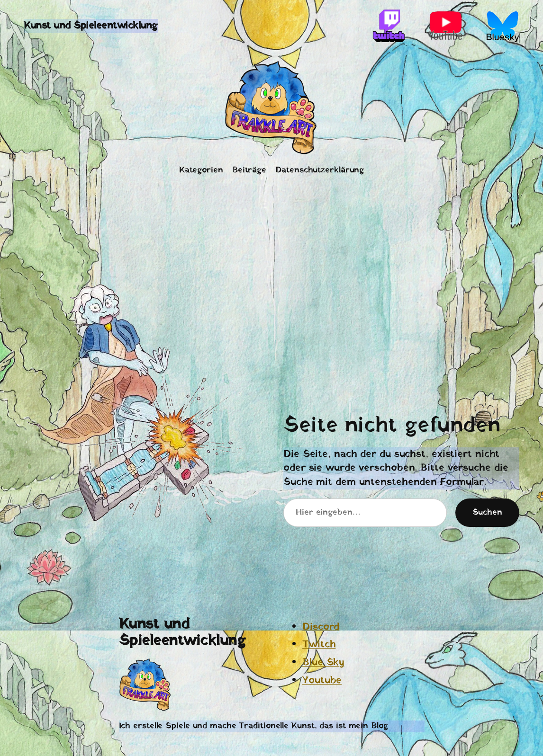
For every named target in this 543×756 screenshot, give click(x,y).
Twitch (319, 645)
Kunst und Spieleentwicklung (91, 26)
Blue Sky (323, 663)
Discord (321, 627)
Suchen (487, 513)
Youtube (322, 680)
